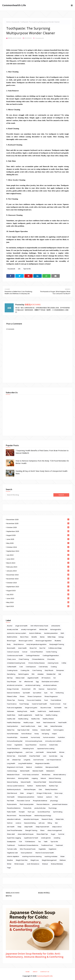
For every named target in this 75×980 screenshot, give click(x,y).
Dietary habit (20, 678)
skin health (11, 827)
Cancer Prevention (37, 652)
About (35, 972)
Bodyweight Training (57, 644)
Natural (43, 778)
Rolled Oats (60, 819)
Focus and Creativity (34, 700)
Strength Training (31, 830)
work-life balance (33, 864)
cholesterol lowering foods (16, 663)
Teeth (46, 842)
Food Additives (56, 700)
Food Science (12, 704)
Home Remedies (13, 734)
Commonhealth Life (14, 5)
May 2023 (38, 602)
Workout (45, 864)
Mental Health (25, 771)
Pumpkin (22, 812)
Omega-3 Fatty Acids (44, 793)
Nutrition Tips (54, 786)
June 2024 (38, 559)
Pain (56, 797)
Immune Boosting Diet (15, 741)
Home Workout (26, 734)
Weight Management (49, 860)
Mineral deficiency (60, 775)
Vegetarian (52, 849)
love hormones (39, 760)
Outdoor (40, 797)
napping (35, 778)
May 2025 (38, 543)
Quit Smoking (58, 812)
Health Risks (11, 715)
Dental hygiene (23, 674)
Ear (55, 678)
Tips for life (27, 269)
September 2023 (38, 587)
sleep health (29, 827)
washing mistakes (51, 856)
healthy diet (11, 719)
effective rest (29, 682)
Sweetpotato (11, 842)
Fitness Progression (51, 696)
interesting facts (28, 749)
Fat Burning (60, 693)
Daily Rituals (49, 670)
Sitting (50, 823)
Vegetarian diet (12, 853)
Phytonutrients (12, 804)
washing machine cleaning (32, 856)
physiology (54, 801)
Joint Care (29, 752)
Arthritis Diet (43, 629)
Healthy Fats (35, 719)
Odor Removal (12, 793)
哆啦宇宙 (9, 896)
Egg (37, 682)
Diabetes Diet (51, 674)
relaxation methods (14, 819)
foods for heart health (39, 704)
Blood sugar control (26, 641)
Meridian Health (38, 771)
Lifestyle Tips (16, 760)
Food (46, 700)
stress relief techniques (26, 834)
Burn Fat (42, 648)
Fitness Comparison (35, 696)
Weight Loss (35, 860)
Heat (40, 726)
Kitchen (62, 752)
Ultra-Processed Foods (28, 849)
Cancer (25, 652)
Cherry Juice (11, 659)
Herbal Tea (11, 730)
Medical (29, 767)
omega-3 (30, 793)
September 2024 (38, 551)
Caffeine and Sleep (55, 648)
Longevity (27, 760)
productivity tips (40, 808)
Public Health (11, 812)
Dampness (60, 670)
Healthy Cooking (52, 715)
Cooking (54, 667)
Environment (26, 689)
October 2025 (38, 527)
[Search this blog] (30, 495)
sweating (57, 838)
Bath (62, 633)
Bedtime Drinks (12, 637)
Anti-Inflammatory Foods (39, 626)
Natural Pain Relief (40, 782)
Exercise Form (52, 689)
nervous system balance (16, 786)
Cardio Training (51, 652)
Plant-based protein (27, 804)
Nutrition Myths (41, 786)
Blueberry (58, 641)
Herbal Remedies (56, 726)
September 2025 (38, 531)
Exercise (42, 689)
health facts (42, 711)
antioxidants (56, 626)
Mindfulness (46, 775)
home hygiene (58, 730)
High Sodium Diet (23, 730)
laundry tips (53, 756)
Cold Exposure (31, 667)
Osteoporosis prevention (26, 797)
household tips (12, 737)
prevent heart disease (60, 804)
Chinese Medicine (38, 659)
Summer (61, 834)
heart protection (12, 726)
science (18, 823)
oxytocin (49, 797)
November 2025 (38, 523)
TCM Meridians (30, 842)
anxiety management (29, 629)
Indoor (9, 745)
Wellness (63, 860)
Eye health (26, 693)
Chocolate (51, 659)
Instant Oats (54, 745)
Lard (45, 756)
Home (8, 22)
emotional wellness (50, 685)
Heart (38, 723)
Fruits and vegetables (14, 708)
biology (61, 637)
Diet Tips (10, 678)
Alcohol (10, 626)
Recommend (12, 816)
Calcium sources (13, 652)
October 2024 (38, 547)
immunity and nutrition (53, 741)
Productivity (27, 808)
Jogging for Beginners (15, 752)
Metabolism (50, 771)
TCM (20, 842)
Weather (10, 860)
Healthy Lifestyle (48, 719)
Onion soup (58, 793)
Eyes (46, 693)
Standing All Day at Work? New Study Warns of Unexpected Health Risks (42, 472)
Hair (66, 708)
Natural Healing (12, 782)
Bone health (11, 648)
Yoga (9, 868)
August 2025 (38, 535)
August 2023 (38, 591)
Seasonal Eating (30, 823)
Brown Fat (33, 648)
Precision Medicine (43, 804)
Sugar (53, 834)
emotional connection (15, 685)
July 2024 (38, 555)
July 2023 (38, 595)
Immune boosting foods (34, 741)
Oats (40, 789)
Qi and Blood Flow (44, 812)
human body (35, 737)
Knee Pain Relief (35, 756)
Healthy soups (28, 723)
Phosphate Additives (40, 801)
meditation (39, 767)
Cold (21, 667)
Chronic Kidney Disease (36, 663)
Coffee (64, 663)
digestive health (33, 678)
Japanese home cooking (46, 749)
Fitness (22, 696)
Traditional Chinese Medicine (28, 845)
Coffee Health (12, 667)
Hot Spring (45, 734)
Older (22, 793)
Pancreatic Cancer (23, 801)
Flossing (21, 700)
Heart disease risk (49, 723)
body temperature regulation (37, 644)
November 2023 (38, 579)
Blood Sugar (11, 641)
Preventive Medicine (14, 808)
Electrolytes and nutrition (50, 682)
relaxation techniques (31, 819)
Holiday (35, 730)
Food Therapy (24, 704)
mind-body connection (31, 775)
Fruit (65, 704)
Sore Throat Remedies (15, 830)
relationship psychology (43, 816)
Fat (52, 693)
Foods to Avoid (55, 704)
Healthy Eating (23, 719)
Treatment (59, 845)
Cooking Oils (25, 670)
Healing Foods (22, 711)
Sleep (19, 827)
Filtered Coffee (12, 696)
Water (62, 856)
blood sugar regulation (44, 641)
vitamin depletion (13, 856)
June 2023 (38, 598)
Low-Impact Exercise (54, 760)
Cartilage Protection (33, 656)
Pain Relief (10, 801)
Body (9, 644)
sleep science (57, 827)
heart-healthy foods (28, 726)
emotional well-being (33, 685)
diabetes (40, 674)
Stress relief (11, 834)
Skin (56, 823)
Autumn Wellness (35, 633)
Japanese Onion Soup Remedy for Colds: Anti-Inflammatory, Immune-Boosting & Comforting (35, 955)
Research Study (47, 819)
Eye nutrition (37, 693)
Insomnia (43, 745)
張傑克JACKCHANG (14, 38)
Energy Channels (13, 689)
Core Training (37, 670)
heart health (62, 723)
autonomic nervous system (17, 633)
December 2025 (38, 520)
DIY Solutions (46, 678)
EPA (35, 689)
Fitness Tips (11, 700)
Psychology (53, 808)
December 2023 (38, 575)
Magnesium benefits (42, 763)
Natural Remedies (55, 782)
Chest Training (24, 659)
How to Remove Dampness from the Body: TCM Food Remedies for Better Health (42, 462)
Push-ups (31, 812)
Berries (42, 637)
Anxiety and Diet (12, 629)
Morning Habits (23, 778)
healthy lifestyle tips (14, 723)
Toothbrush (11, 845)
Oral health (11, 797)
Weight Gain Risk (22, 860)
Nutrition (30, 786)
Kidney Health (52, 752)
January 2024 (38, 571)
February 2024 (38, 567)
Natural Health (26, 782)
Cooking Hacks (12, 670)
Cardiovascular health (15, 656)
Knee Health (22, 756)
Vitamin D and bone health (45, 853)
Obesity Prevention (51, 789)
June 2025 (38, 539)
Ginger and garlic (31, 708)
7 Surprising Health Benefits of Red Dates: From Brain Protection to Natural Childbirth (42, 452)
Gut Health (58, 708)
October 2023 (38, 583)
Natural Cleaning (55, 778)
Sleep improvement (42, 827)
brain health (23, 648)
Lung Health (11, 763)
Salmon (10, 823)
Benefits (34, 637)
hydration (61, 737)
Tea (39, 842)
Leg (62, 756)
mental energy (12, 771)
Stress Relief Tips (42, 834)
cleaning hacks (53, 663)
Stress (42, 830)
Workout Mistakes (57, 864)
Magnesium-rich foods (15, 767)
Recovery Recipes (25, 816)
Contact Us (45, 972)
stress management (55, 830)
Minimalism (11, 778)
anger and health (21, 626)
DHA (33, 674)
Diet (60, 674)
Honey (37, 734)
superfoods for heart (31, 838)
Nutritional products (14, 789)
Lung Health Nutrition (25, 763)
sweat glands (46, 838)
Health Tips (39, 715)
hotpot (54, 734)
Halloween (11, 711)
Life (19, 269)
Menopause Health (52, 767)
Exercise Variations (13, 693)
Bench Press (24, 637)
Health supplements (25, 715)
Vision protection (26, 853)
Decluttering (11, 674)
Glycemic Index (46, 708)
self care (42, 823)
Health (32, 711)
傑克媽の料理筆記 (44, 893)
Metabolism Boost (13, 775)
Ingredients (18, 745)
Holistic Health (46, 730)
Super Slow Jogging (14, 838)
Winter (9, 864)
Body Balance (19, 644)
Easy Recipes (12, 682)
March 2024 (38, 563)
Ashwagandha (56, 629)
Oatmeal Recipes (30, 789)
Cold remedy (43, 667)
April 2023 (38, 606)
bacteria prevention (51, 633)
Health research (55, 711)
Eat (20, 682)
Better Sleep (52, 637)
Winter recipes (19, 864)
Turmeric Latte (12, 849)
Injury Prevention (31, 745)
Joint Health (40, 752)
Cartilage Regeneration (51, 656)
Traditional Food (47, 845)
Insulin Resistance (13, 749)
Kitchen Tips (11, 756)
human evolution (49, 737)
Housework (15, 22)
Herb (46, 726)
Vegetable (42, 849)
